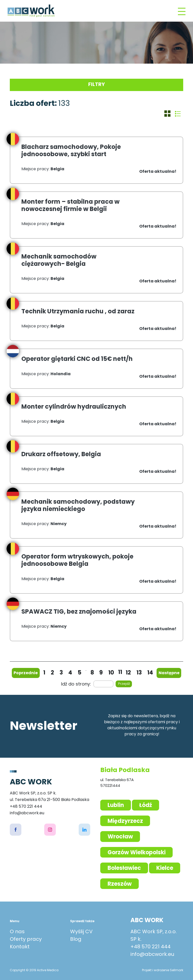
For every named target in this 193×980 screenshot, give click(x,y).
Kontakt (20, 947)
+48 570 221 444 (151, 947)
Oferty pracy (26, 939)
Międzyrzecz (125, 821)
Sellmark (177, 970)
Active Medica (48, 970)
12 (128, 673)
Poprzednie (26, 673)
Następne (169, 673)
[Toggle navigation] (182, 11)
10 (111, 673)
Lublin (116, 805)
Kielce (165, 868)
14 (150, 673)
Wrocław (120, 837)
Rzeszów (120, 884)
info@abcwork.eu (152, 954)
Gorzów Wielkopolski (137, 852)
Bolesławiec (124, 868)
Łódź (146, 805)
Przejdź (124, 684)
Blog (76, 939)
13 (139, 673)
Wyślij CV (81, 931)
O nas (17, 931)
